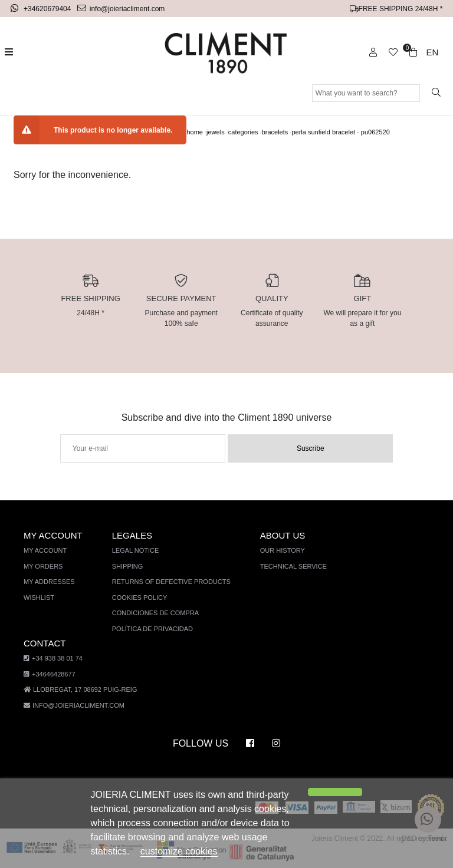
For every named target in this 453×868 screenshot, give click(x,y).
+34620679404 (43, 9)
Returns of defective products (168, 582)
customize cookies (133, 851)
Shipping (126, 567)
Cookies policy (138, 598)
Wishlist (39, 598)
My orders (42, 567)
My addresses (48, 582)
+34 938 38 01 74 (52, 659)
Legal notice (134, 551)
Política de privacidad (150, 629)
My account (45, 551)
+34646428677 (49, 674)
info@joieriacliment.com (122, 9)
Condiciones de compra (153, 613)
